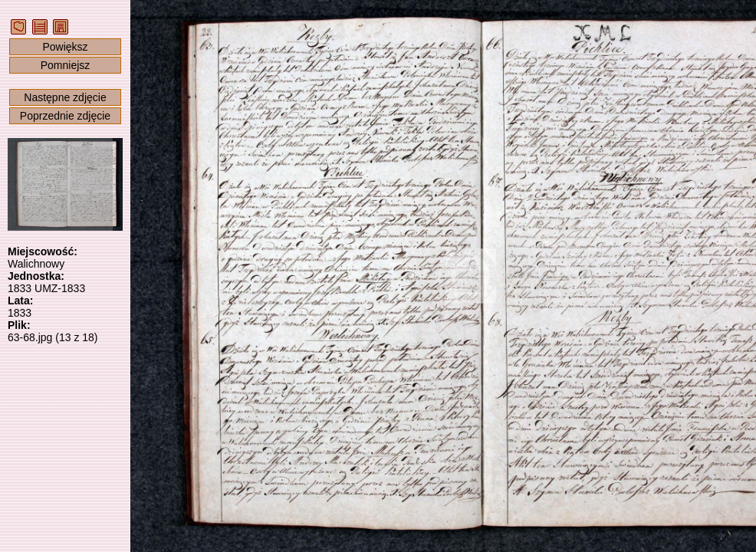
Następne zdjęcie (65, 97)
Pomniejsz (66, 65)
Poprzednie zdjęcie (65, 116)
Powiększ (65, 47)
